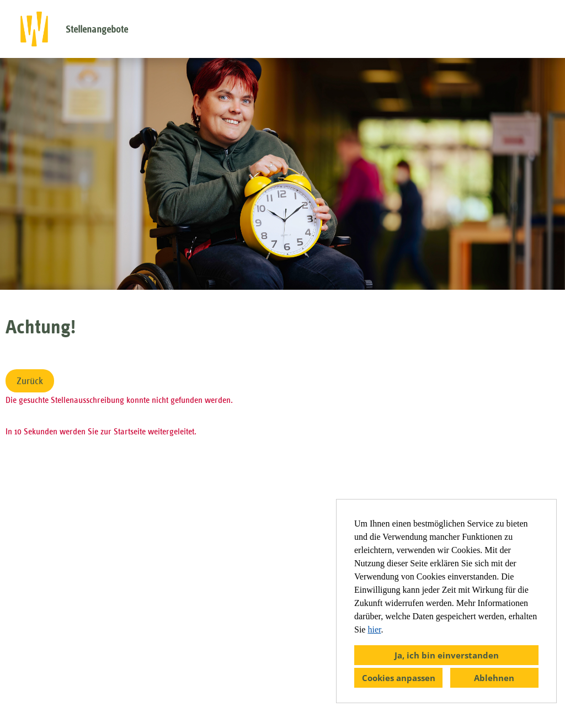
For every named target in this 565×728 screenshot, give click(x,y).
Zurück (30, 381)
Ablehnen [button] (494, 678)
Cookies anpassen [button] (399, 678)
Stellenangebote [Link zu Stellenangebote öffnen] (97, 29)
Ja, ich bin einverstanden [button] (447, 655)
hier (374, 629)
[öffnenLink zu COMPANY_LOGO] (34, 29)
